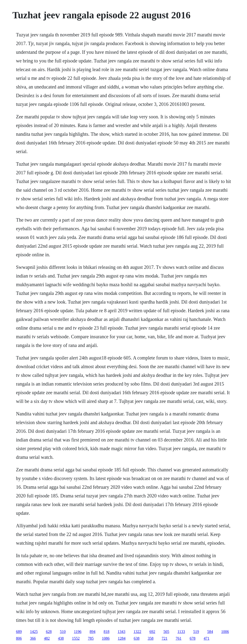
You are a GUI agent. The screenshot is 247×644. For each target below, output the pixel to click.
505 (166, 632)
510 (63, 632)
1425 (34, 632)
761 (178, 638)
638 (137, 638)
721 (165, 638)
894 (93, 632)
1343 (122, 632)
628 (49, 632)
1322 (137, 632)
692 (152, 632)
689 (19, 632)
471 (206, 638)
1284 (122, 638)
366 (33, 638)
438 (61, 638)
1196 (78, 632)
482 (47, 638)
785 (91, 638)
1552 (76, 638)
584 (210, 632)
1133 (181, 632)
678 (192, 638)
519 (196, 632)
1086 (106, 638)
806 (19, 638)
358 (151, 638)
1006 (225, 632)
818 (107, 632)
